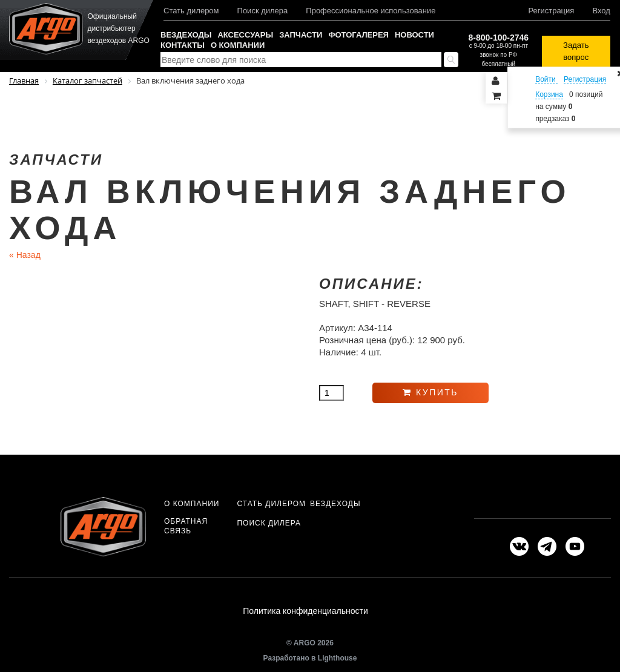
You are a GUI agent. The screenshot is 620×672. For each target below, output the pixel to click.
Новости (414, 35)
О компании (238, 45)
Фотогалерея (358, 35)
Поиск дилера (263, 11)
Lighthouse (338, 658)
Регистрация (551, 11)
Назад (25, 255)
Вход (601, 11)
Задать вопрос (576, 51)
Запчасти (301, 35)
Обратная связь (186, 526)
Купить (430, 392)
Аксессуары (245, 35)
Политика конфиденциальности (305, 611)
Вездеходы (186, 35)
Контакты (183, 45)
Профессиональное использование (371, 11)
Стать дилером (191, 11)
